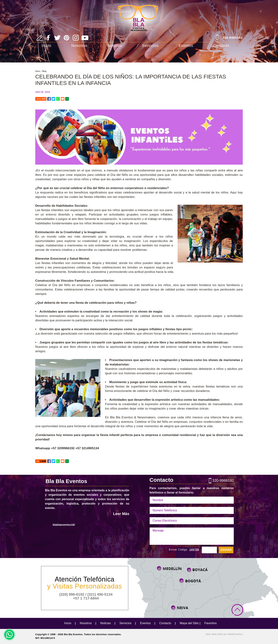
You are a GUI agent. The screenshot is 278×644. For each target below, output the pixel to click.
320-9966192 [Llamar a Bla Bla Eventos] (233, 38)
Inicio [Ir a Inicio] (47, 46)
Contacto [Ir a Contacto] (221, 46)
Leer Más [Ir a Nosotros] (121, 514)
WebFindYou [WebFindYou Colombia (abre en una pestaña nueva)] (235, 634)
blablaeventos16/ (64, 525)
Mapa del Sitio (189, 623)
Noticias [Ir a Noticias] (115, 46)
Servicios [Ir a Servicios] (150, 46)
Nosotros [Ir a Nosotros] (80, 46)
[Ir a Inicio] (139, 13)
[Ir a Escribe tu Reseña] (39, 38)
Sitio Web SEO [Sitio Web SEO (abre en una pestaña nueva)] (214, 634)
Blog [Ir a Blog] (44, 71)
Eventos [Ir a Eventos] (186, 46)
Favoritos (211, 623)
